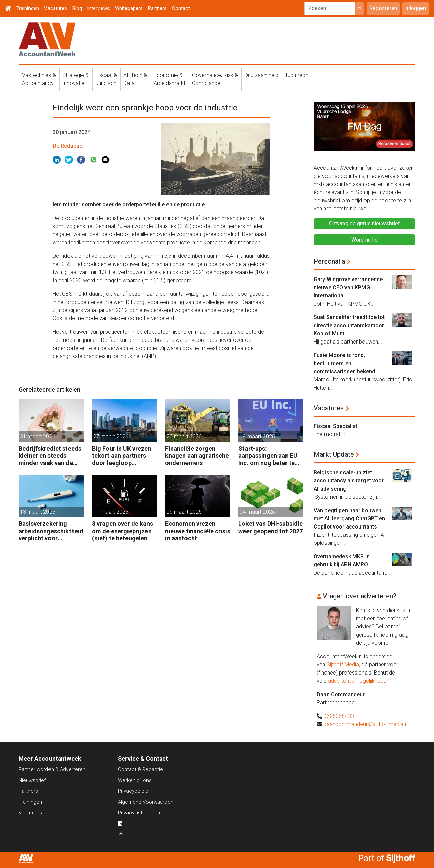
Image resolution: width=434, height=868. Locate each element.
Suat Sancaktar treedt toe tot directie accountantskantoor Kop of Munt (349, 325)
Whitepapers (129, 8)
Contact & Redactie (141, 769)
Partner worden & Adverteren (52, 769)
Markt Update (334, 454)
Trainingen (28, 8)
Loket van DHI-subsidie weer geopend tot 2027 (271, 527)
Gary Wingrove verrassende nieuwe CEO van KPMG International (348, 287)
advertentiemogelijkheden (359, 681)
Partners (157, 8)
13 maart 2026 (38, 512)
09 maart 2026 (184, 512)
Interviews (98, 8)
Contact (181, 8)
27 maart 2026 (111, 437)
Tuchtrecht (297, 75)
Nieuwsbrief (32, 780)
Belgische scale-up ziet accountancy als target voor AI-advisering (349, 481)
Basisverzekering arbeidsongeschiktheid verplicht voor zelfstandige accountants (51, 531)
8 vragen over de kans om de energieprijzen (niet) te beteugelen (122, 531)
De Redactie (67, 146)
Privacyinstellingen (139, 813)
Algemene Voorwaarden (146, 802)
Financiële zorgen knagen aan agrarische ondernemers (197, 456)
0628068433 (339, 716)
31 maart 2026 (38, 437)
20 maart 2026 (184, 437)
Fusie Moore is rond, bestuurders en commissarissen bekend (344, 363)
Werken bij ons (135, 780)
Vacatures (56, 8)
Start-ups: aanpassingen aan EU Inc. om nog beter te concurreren (268, 456)
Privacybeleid (133, 791)
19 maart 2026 (257, 437)
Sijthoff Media (343, 665)
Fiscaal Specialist (336, 426)
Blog (77, 8)
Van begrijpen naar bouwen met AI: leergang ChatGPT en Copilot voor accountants (349, 519)
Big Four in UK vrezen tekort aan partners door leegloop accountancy (122, 456)
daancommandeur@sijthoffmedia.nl (366, 724)
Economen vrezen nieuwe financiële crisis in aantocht (198, 531)
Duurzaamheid (261, 75)
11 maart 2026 (111, 512)
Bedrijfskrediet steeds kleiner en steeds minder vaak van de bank (50, 456)
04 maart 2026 (257, 512)
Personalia (329, 261)
